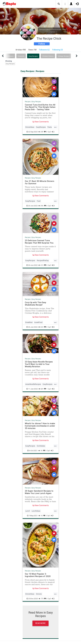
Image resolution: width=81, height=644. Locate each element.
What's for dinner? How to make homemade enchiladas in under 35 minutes (40, 426)
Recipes (28, 102)
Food (39, 201)
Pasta (50, 127)
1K (40, 451)
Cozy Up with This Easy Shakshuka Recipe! (35, 304)
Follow (42, 44)
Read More (40, 623)
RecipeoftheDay (43, 260)
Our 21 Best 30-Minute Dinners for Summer (40, 182)
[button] (59, 4)
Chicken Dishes (48, 56)
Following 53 (58, 50)
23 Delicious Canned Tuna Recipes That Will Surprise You (39, 242)
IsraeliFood (38, 322)
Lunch (28, 511)
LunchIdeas (36, 511)
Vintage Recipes (64, 56)
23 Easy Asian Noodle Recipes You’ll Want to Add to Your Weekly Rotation (39, 364)
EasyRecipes (41, 127)
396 (41, 206)
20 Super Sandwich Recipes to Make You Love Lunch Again (39, 492)
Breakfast (29, 322)
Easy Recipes (33, 56)
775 (41, 599)
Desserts (21, 56)
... (55, 127)
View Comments (40, 122)
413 (41, 265)
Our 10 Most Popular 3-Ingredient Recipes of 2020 (38, 575)
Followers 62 (44, 50)
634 (41, 327)
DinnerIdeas (30, 127)
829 (41, 389)
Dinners (39, 594)
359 (41, 132)
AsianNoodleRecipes (33, 384)
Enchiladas (41, 446)
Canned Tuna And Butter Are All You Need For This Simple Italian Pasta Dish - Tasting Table (40, 107)
